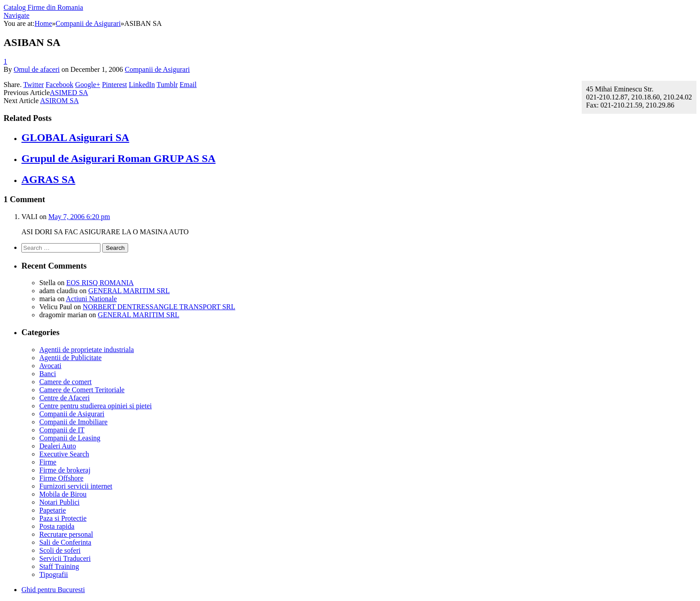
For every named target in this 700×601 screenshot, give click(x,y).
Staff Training (59, 566)
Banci (48, 374)
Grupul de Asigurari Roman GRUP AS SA (119, 158)
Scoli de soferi (60, 550)
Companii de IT (62, 430)
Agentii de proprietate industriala (87, 350)
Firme (48, 462)
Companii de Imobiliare (73, 422)
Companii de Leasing (70, 438)
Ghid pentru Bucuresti (53, 590)
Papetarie (53, 510)
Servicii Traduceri (65, 558)
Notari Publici (59, 502)
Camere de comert (65, 382)
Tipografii (54, 574)
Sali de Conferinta (65, 542)
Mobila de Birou (63, 494)
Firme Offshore (61, 478)
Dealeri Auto (58, 446)
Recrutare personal (66, 534)
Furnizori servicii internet (76, 486)
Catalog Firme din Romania (43, 7)
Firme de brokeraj (65, 470)
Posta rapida (57, 526)
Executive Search (64, 454)
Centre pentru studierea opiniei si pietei (96, 406)
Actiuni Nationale (92, 299)
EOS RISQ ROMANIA (100, 283)
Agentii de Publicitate (71, 358)
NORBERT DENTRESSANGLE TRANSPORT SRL (159, 307)
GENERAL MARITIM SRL (129, 291)
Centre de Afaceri (65, 398)
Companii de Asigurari (157, 69)
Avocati (50, 366)
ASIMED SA (69, 93)
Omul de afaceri (37, 69)
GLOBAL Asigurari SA (75, 137)
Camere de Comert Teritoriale (82, 390)
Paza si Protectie (63, 518)
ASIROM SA (60, 101)
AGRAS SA (48, 179)
